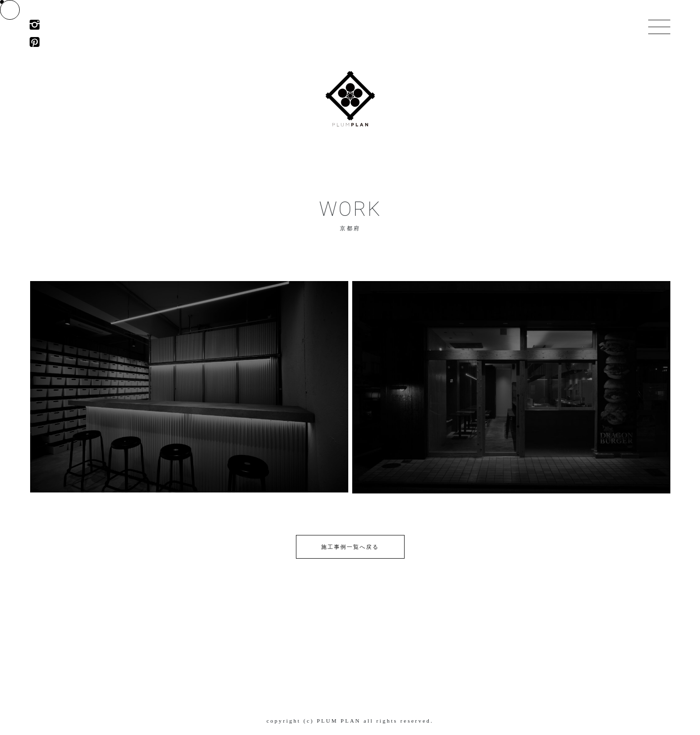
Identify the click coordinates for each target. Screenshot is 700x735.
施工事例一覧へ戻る (350, 547)
